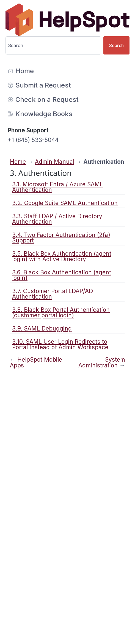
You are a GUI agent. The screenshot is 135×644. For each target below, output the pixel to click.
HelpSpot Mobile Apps (36, 362)
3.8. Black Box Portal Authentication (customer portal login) (61, 313)
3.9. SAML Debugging (42, 328)
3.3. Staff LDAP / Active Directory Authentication (57, 219)
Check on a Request (43, 99)
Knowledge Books (40, 114)
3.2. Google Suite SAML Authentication (65, 203)
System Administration (102, 362)
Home (21, 71)
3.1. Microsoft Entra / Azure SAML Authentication (58, 187)
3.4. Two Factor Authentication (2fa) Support (61, 238)
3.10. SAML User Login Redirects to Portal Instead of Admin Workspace (60, 344)
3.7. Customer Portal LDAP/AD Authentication (53, 294)
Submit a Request (39, 85)
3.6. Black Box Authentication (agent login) (62, 275)
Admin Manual (55, 162)
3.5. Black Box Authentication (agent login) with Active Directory (62, 256)
